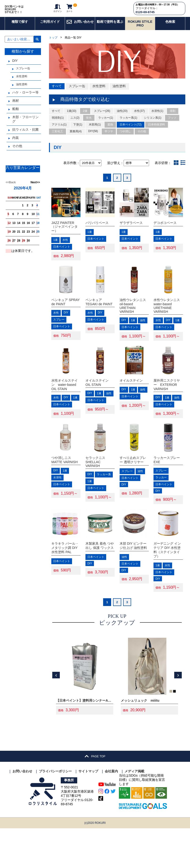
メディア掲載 (134, 811)
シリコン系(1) (153, 123)
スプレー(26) (102, 116)
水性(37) (139, 116)
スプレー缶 (23, 73)
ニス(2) (75, 123)
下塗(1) (78, 130)
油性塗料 (22, 89)
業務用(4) (76, 137)
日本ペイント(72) (131, 130)
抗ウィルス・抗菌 (25, 134)
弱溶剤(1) (58, 123)
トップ (53, 43)
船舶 (16, 114)
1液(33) (72, 116)
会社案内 (111, 811)
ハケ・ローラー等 (25, 97)
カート (69, 11)
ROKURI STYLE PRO (140, 28)
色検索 (170, 27)
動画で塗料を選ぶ (110, 27)
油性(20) (122, 116)
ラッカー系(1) (128, 123)
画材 (16, 106)
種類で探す (20, 27)
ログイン (56, 11)
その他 (17, 151)
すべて (57, 91)
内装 (16, 143)
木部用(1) (95, 130)
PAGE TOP (95, 796)
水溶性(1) (157, 116)
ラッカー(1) (106, 123)
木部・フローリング (25, 124)
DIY (15, 66)
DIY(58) (93, 137)
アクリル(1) (59, 130)
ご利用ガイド (50, 27)
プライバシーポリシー (55, 811)
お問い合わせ (80, 27)
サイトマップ (88, 811)
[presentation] (56, 715)
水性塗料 (22, 81)
